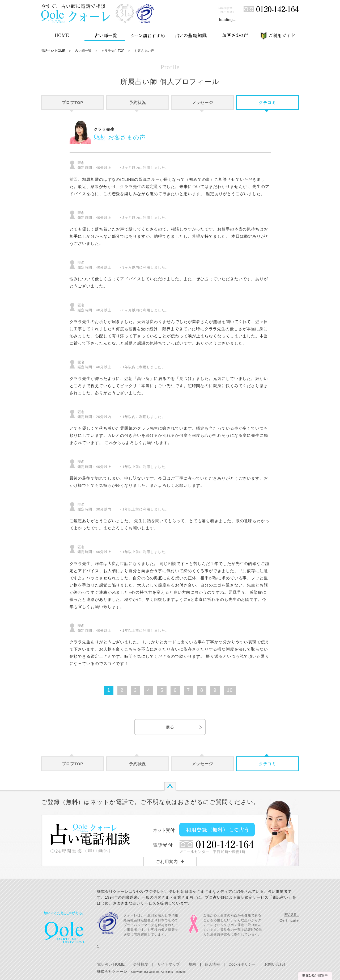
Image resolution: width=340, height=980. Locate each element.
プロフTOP (73, 102)
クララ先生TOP (113, 51)
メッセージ (203, 102)
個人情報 (212, 964)
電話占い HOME (53, 51)
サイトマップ (169, 964)
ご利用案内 (167, 862)
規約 (192, 964)
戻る (170, 727)
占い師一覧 (83, 51)
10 (230, 690)
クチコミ (267, 102)
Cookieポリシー (242, 964)
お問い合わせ (276, 964)
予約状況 (138, 102)
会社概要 (141, 964)
